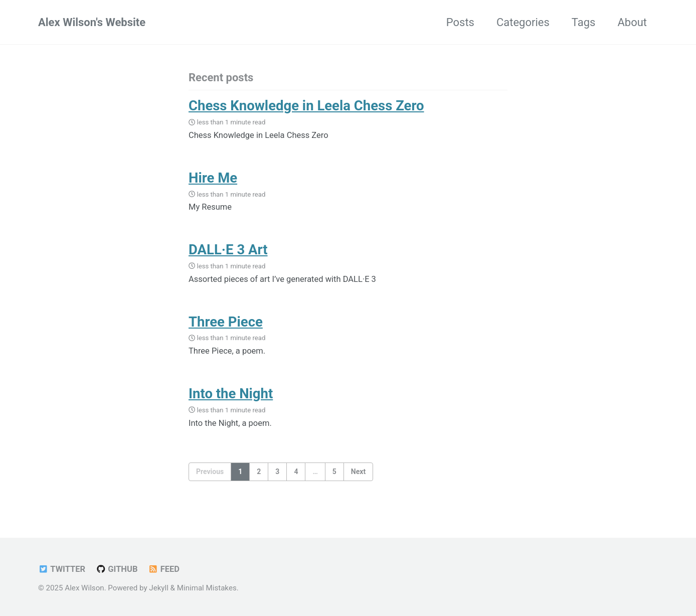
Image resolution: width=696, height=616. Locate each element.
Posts (460, 22)
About (632, 22)
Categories (523, 22)
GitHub (117, 569)
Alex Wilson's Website (92, 22)
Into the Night (231, 394)
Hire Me (213, 178)
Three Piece (226, 322)
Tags (584, 22)
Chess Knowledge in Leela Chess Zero (306, 106)
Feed (164, 569)
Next (358, 472)
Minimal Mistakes (207, 588)
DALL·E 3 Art (228, 250)
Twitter (62, 569)
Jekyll (159, 588)
